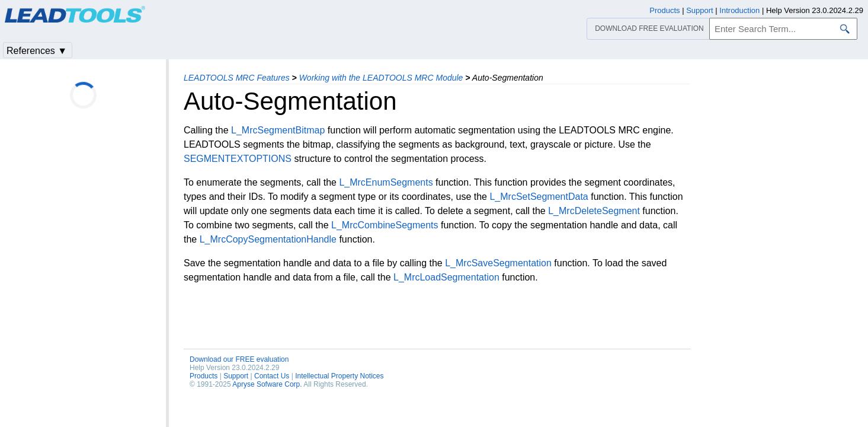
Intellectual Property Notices (339, 376)
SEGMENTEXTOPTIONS (238, 159)
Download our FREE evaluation (239, 359)
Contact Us (272, 376)
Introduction (739, 10)
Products (204, 376)
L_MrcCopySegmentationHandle (268, 239)
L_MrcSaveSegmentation (498, 263)
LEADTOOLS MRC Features (237, 78)
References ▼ (37, 51)
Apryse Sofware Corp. (267, 384)
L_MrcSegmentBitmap (278, 130)
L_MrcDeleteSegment (594, 211)
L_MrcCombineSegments (385, 225)
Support (236, 376)
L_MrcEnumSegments (386, 182)
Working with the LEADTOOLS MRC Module (381, 78)
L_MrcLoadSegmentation (446, 277)
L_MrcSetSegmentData (539, 197)
